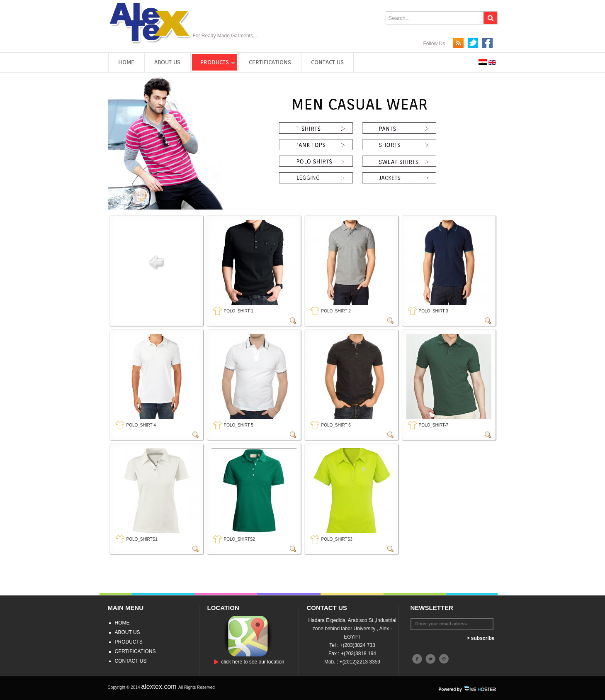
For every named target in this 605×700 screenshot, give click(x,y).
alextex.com (160, 687)
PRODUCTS (215, 62)
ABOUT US (167, 62)
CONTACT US (327, 62)
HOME (126, 62)
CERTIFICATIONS (270, 62)
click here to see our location (253, 662)
